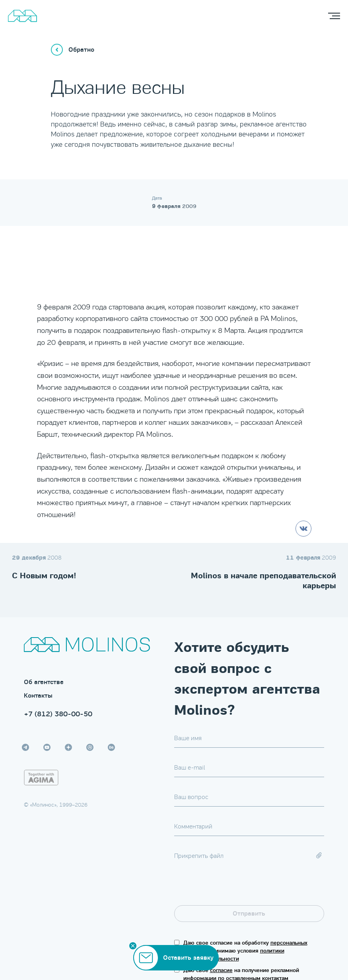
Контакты (38, 696)
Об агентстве (44, 682)
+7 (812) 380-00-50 (58, 714)
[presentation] (235, 890)
